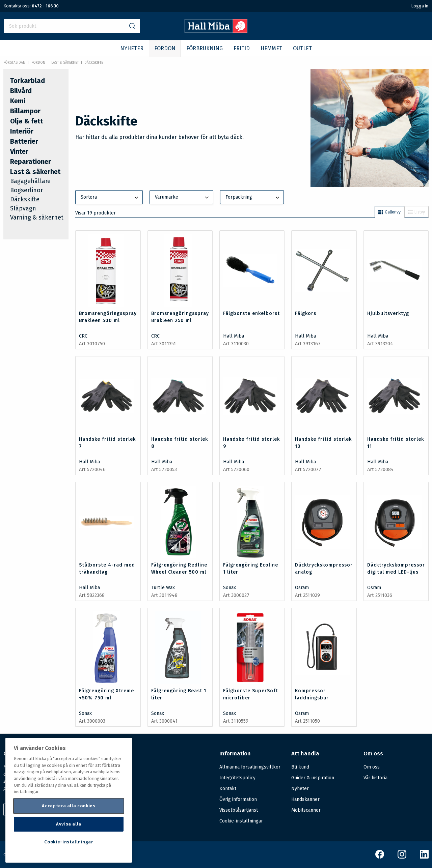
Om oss (372, 767)
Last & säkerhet (65, 63)
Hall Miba (234, 336)
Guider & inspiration (313, 778)
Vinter (19, 151)
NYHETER (132, 48)
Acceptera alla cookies (69, 806)
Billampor (25, 111)
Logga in (420, 6)
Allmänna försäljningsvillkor (250, 767)
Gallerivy (389, 212)
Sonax (230, 588)
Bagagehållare (30, 181)
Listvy (416, 212)
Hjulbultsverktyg (388, 313)
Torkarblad (28, 81)
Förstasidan (14, 63)
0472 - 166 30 (45, 6)
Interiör (22, 131)
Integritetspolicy (237, 778)
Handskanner (305, 799)
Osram (302, 588)
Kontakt (228, 789)
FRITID (242, 48)
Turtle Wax (163, 588)
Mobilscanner (306, 810)
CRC (83, 336)
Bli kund (300, 767)
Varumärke (183, 198)
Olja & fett (26, 121)
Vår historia (375, 778)
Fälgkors (306, 313)
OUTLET (302, 48)
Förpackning (253, 198)
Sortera (110, 198)
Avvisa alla (69, 824)
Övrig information (238, 799)
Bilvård (21, 91)
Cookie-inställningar (241, 821)
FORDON (165, 48)
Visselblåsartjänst (239, 810)
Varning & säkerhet (37, 218)
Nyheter (300, 789)
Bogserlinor (26, 190)
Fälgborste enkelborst (251, 313)
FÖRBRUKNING (205, 48)
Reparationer (31, 162)
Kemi (18, 101)
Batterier (24, 141)
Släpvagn (23, 208)
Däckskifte (94, 63)
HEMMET (271, 48)
